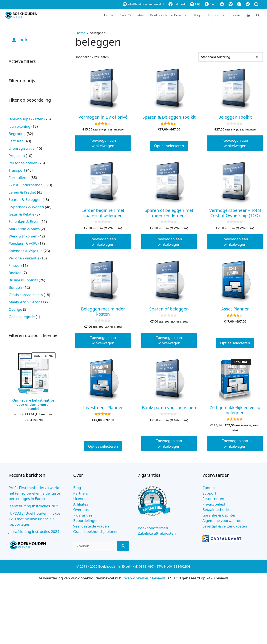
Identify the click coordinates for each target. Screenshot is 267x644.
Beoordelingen (86, 521)
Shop (197, 15)
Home (109, 15)
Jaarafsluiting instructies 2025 (34, 506)
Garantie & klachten (219, 515)
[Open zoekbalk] (258, 15)
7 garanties (83, 515)
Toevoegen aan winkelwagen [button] (103, 143)
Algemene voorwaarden (223, 521)
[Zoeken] (123, 546)
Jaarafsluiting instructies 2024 (34, 531)
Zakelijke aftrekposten (157, 533)
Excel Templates (132, 15)
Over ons (81, 510)
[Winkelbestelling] (231, 57)
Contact (209, 488)
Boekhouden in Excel (170, 15)
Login (236, 15)
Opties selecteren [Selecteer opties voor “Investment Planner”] (103, 446)
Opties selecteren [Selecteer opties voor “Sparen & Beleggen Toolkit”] (169, 146)
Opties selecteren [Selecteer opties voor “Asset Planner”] (235, 343)
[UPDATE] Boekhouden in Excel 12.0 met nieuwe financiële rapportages (35, 519)
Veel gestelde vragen (91, 526)
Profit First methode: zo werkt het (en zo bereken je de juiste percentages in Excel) (34, 493)
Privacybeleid (214, 504)
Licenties (81, 499)
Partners (80, 493)
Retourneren (213, 499)
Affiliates (81, 504)
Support (218, 15)
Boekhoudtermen (153, 528)
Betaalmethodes (217, 510)
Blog (210, 4)
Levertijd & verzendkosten (225, 526)
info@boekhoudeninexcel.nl (143, 4)
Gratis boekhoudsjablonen (96, 531)
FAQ (195, 4)
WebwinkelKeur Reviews (145, 578)
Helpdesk (177, 4)
